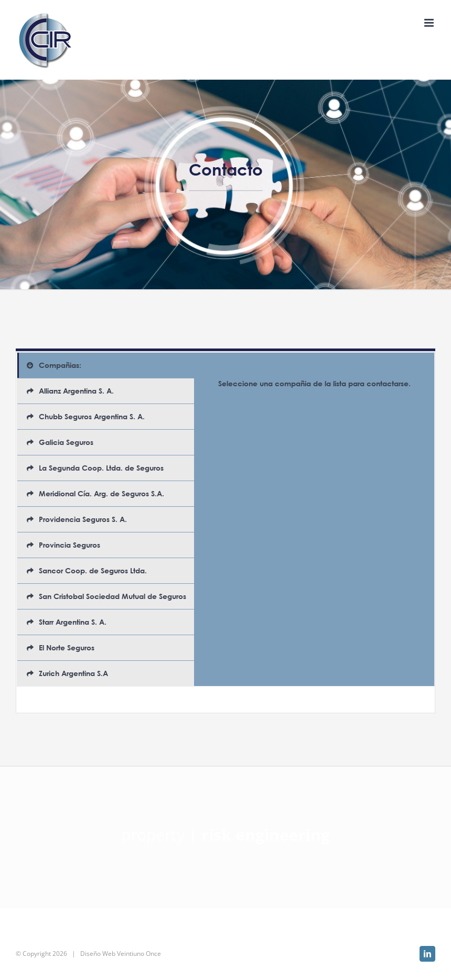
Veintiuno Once (139, 954)
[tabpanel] (314, 519)
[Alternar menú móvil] (430, 23)
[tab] (106, 365)
